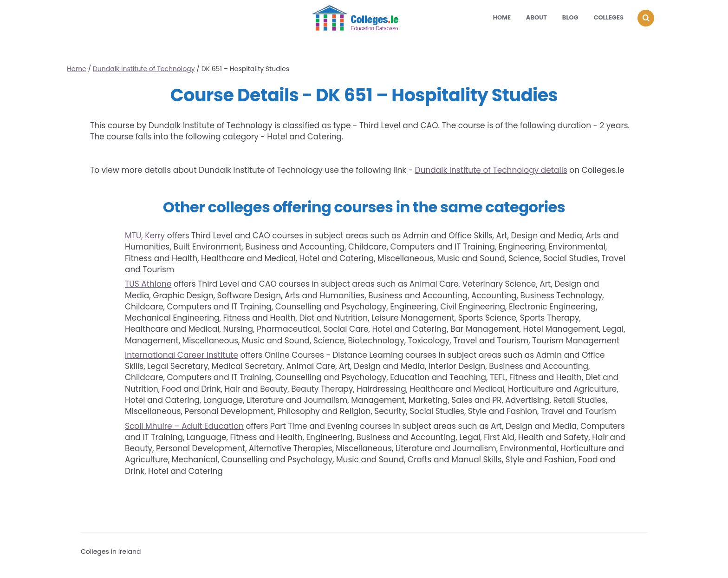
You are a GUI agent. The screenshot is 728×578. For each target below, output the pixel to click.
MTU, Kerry (145, 236)
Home (502, 17)
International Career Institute (182, 355)
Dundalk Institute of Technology (144, 69)
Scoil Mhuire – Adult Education (184, 426)
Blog (570, 17)
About (536, 17)
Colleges (609, 17)
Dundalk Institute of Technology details (491, 170)
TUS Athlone (148, 284)
